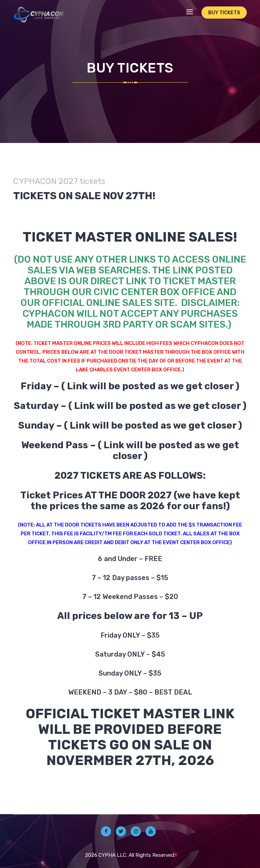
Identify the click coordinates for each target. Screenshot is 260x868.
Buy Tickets (224, 13)
